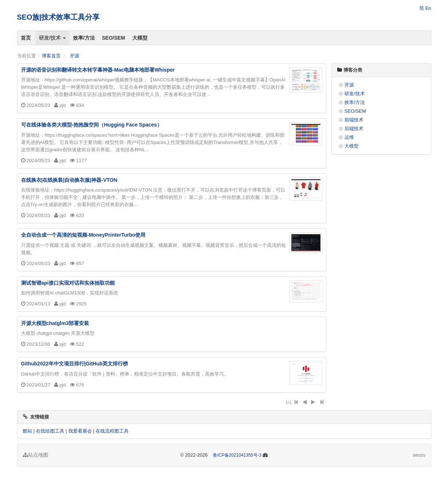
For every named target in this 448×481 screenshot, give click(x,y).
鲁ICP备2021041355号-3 (237, 455)
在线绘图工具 (50, 431)
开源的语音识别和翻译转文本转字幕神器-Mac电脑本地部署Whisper (98, 70)
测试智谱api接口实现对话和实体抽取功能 (68, 283)
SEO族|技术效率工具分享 (58, 17)
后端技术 (354, 129)
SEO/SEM (114, 38)
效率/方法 (84, 38)
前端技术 (354, 120)
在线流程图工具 (112, 431)
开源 (74, 56)
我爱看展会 (80, 431)
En (428, 8)
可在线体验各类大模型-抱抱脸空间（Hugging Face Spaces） (92, 125)
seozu (419, 455)
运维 (349, 137)
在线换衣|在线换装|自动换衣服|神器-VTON (69, 180)
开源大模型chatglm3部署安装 (55, 323)
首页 (26, 38)
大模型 (140, 38)
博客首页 (51, 56)
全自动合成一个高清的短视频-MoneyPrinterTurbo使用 (83, 235)
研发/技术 (53, 38)
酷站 (28, 431)
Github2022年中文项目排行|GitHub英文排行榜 (75, 364)
